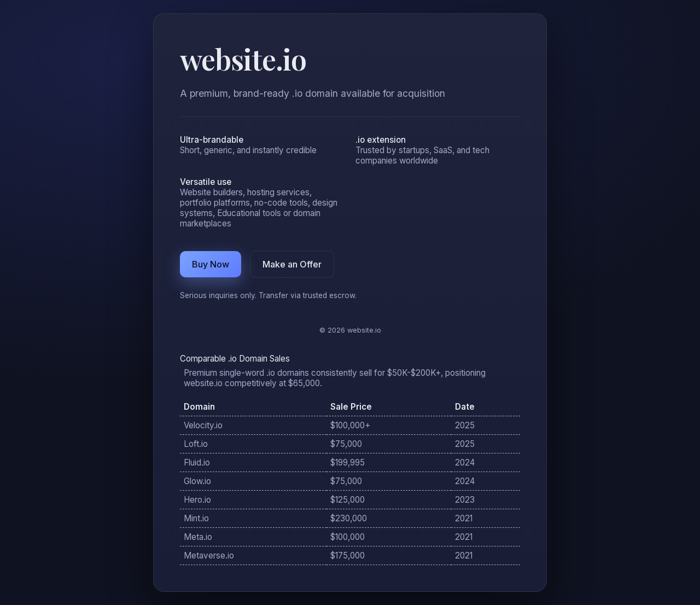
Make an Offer (292, 264)
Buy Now (211, 264)
